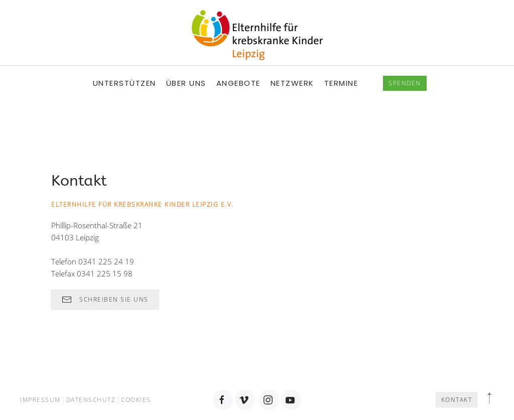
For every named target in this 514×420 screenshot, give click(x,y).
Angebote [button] (238, 83)
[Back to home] (257, 35)
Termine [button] (341, 83)
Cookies (136, 400)
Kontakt (457, 400)
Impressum (40, 400)
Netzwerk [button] (292, 83)
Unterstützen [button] (124, 83)
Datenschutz (91, 400)
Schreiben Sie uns (105, 300)
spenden (405, 83)
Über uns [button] (186, 83)
